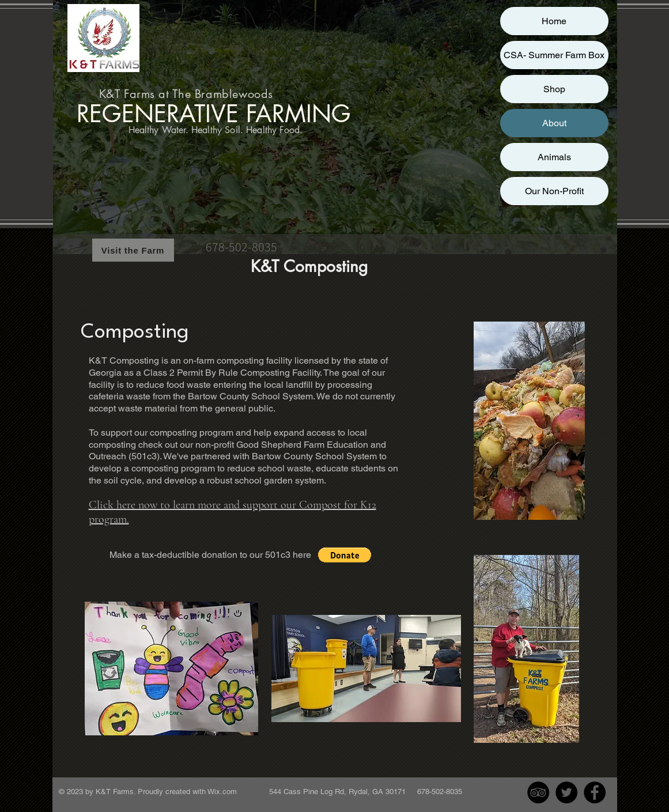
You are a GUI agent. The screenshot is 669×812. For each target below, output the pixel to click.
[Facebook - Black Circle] (595, 792)
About (554, 123)
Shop (554, 89)
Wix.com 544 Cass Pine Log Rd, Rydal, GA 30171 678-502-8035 (335, 792)
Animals (554, 157)
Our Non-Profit (554, 191)
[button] (345, 555)
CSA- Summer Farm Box (554, 55)
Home (554, 21)
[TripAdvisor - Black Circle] (538, 792)
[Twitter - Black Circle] (566, 792)
